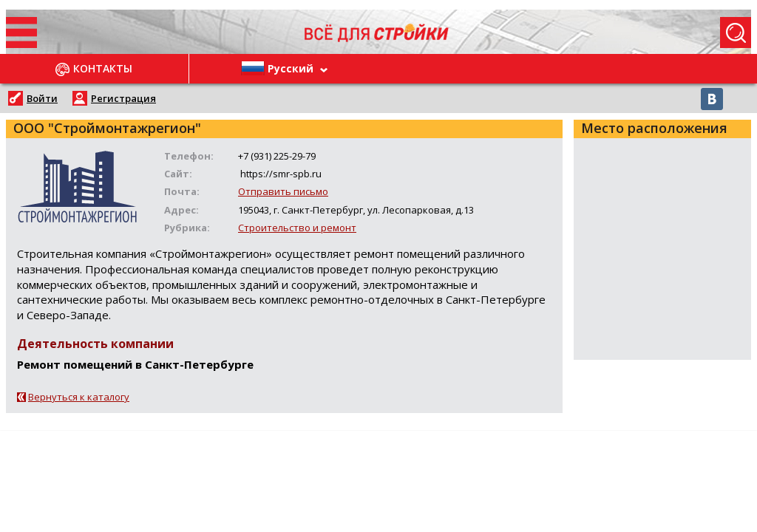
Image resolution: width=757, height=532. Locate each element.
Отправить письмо (283, 191)
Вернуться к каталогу (79, 397)
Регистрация (123, 98)
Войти (42, 98)
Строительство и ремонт (297, 228)
